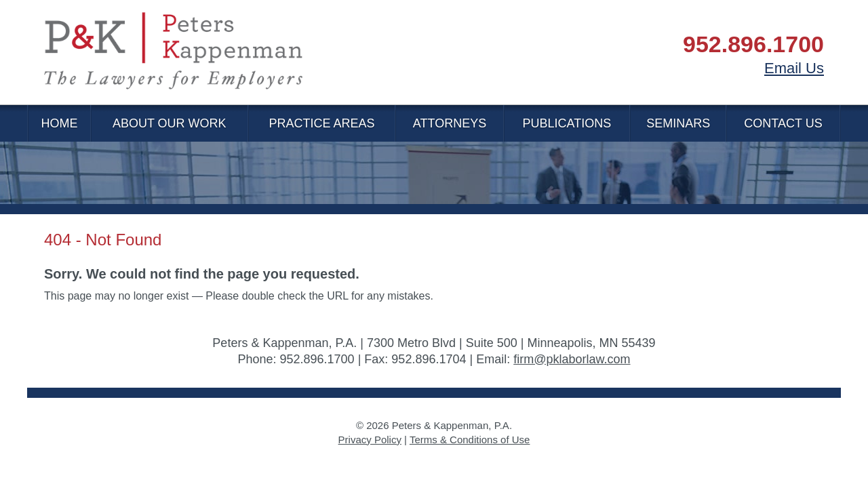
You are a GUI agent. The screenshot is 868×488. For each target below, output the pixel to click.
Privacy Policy (370, 440)
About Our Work (170, 123)
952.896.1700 (753, 44)
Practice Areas (321, 123)
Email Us (794, 68)
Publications (567, 123)
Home (59, 123)
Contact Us (783, 123)
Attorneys (450, 123)
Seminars (678, 123)
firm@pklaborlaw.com (572, 359)
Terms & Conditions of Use (470, 440)
